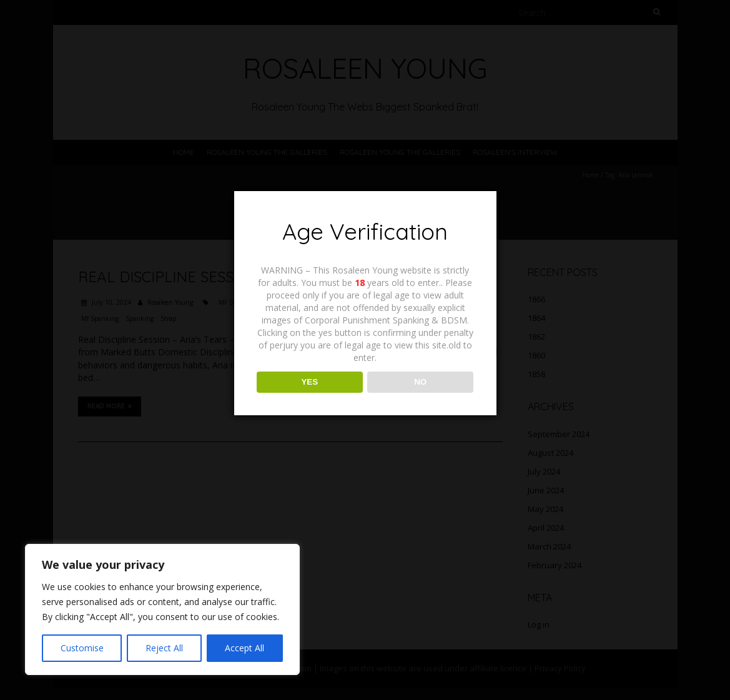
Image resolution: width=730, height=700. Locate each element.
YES (309, 382)
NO (420, 382)
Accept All (244, 648)
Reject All (164, 648)
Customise (82, 648)
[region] (162, 609)
